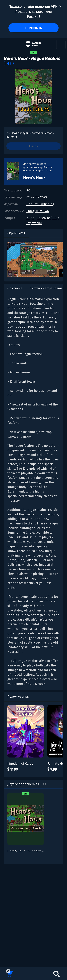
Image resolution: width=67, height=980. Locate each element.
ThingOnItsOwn (38, 211)
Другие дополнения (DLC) (26, 784)
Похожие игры (18, 697)
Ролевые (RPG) (48, 218)
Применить (34, 28)
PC (28, 190)
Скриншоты (16, 233)
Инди (30, 218)
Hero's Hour (34, 178)
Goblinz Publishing (40, 204)
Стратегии (34, 223)
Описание (15, 288)
